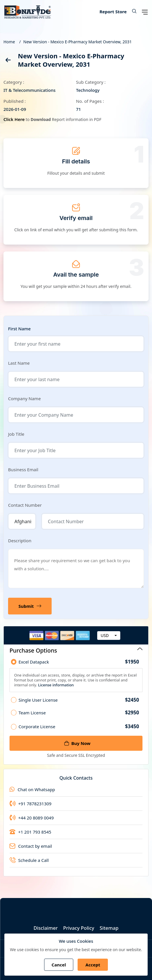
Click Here (15, 119)
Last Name (19, 363)
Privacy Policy (79, 928)
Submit (30, 606)
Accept (93, 965)
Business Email (23, 469)
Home (9, 42)
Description (20, 541)
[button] (132, 12)
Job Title (16, 434)
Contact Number (25, 505)
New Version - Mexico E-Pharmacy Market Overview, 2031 (78, 42)
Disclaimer (45, 928)
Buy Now (77, 743)
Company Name (24, 398)
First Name (19, 329)
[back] (8, 61)
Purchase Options (76, 650)
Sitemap (110, 928)
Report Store (113, 12)
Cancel (59, 965)
